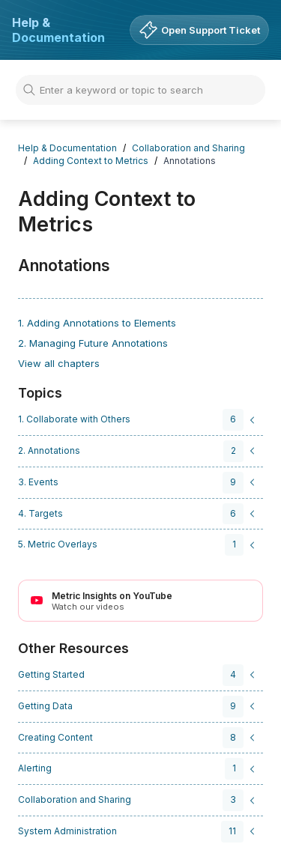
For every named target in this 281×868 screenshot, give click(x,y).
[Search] (140, 90)
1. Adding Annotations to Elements (97, 323)
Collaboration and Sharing (188, 148)
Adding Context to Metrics (91, 161)
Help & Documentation (58, 30)
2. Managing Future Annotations (93, 343)
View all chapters (59, 363)
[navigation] (138, 420)
